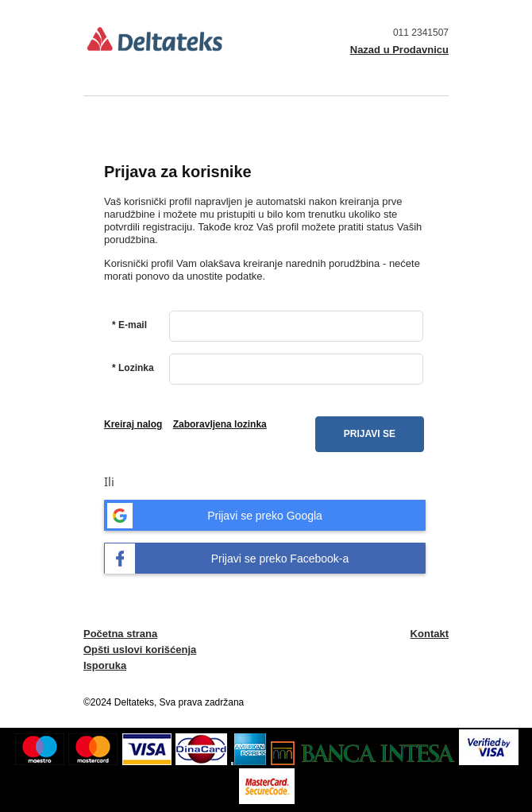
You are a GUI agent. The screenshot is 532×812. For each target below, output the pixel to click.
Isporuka (105, 665)
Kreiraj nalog (133, 424)
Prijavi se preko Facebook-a (227, 559)
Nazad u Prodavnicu (399, 50)
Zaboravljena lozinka (220, 424)
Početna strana (120, 634)
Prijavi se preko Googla (214, 516)
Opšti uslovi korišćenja (140, 650)
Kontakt (430, 634)
